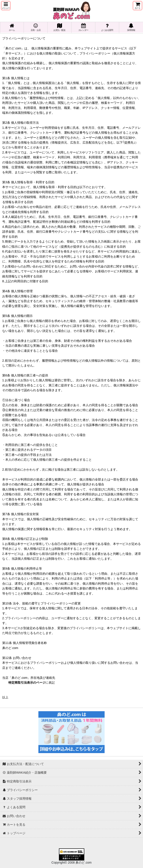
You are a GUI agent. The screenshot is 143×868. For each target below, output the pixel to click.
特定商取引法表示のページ (27, 683)
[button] (6, 6)
